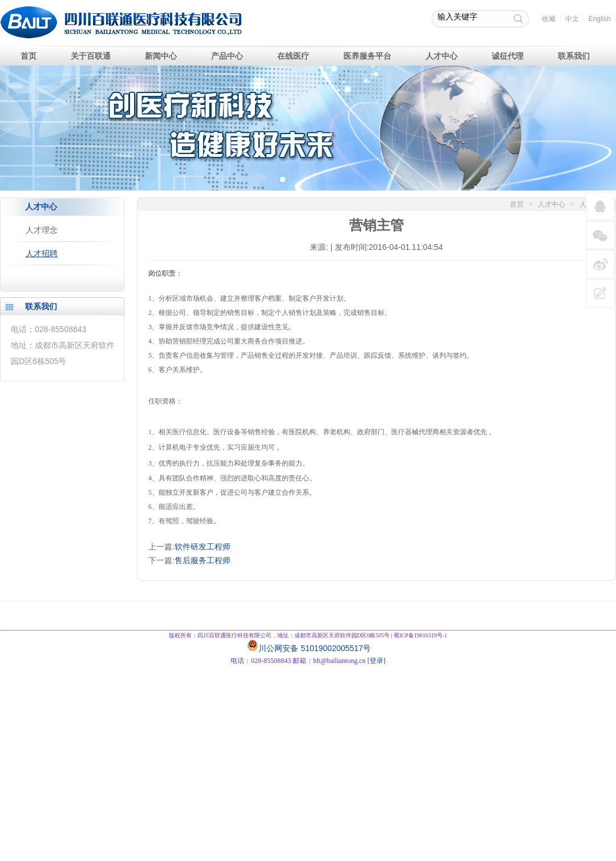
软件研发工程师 (202, 547)
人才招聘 (42, 253)
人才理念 (42, 230)
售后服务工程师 (202, 560)
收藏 (549, 19)
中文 (572, 19)
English (600, 19)
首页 (517, 204)
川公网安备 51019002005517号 (315, 648)
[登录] (376, 661)
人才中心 (552, 204)
